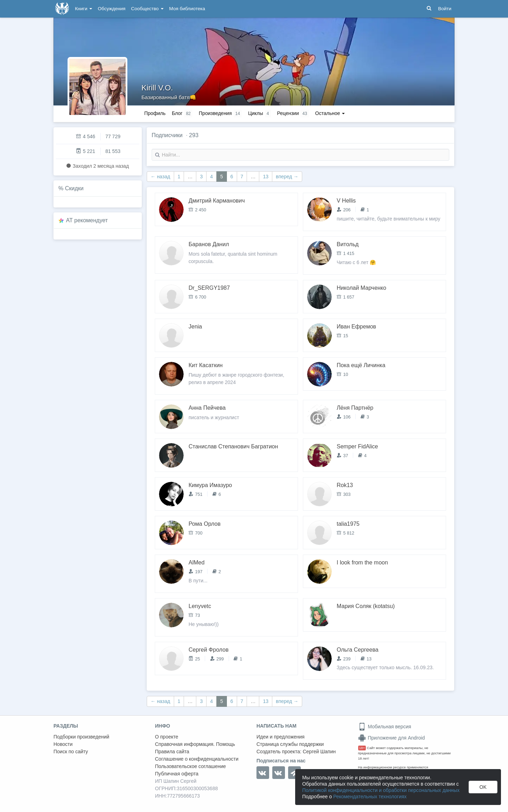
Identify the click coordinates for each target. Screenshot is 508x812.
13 (266, 177)
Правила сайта (172, 752)
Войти (445, 9)
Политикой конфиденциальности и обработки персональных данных (381, 790)
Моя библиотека (187, 9)
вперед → (287, 177)
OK (483, 787)
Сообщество (147, 9)
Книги (84, 9)
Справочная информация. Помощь (195, 744)
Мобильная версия (385, 727)
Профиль (155, 113)
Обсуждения (112, 9)
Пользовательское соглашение (191, 766)
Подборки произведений (81, 737)
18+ (362, 748)
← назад (160, 177)
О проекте (167, 737)
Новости (63, 744)
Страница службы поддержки (290, 744)
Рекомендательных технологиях (370, 797)
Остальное (330, 113)
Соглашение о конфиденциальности (197, 759)
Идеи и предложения (281, 737)
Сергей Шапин (319, 752)
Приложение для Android (392, 738)
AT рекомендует (87, 220)
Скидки (74, 188)
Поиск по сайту (71, 752)
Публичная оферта (177, 774)
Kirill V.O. (157, 88)
